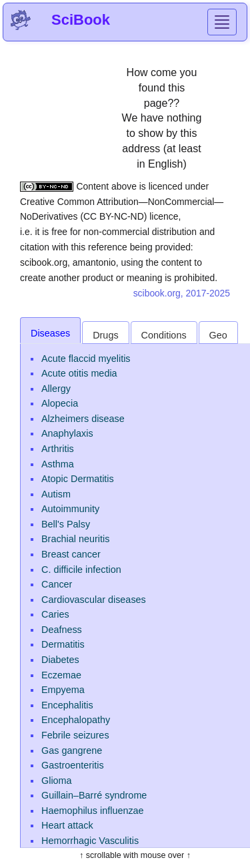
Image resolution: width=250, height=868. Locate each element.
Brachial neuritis (75, 539)
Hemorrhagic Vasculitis (90, 841)
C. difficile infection (81, 570)
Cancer (57, 584)
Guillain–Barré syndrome (94, 795)
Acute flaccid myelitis (86, 359)
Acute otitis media (79, 373)
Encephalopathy (76, 720)
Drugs (105, 335)
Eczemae (61, 675)
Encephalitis (67, 705)
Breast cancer (71, 554)
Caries (55, 614)
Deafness (62, 630)
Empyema (63, 690)
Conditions (164, 335)
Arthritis (58, 449)
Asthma (58, 464)
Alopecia (60, 403)
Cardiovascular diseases (94, 600)
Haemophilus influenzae (93, 811)
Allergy (56, 389)
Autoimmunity (70, 509)
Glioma (57, 781)
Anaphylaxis (67, 433)
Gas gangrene (72, 750)
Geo (218, 335)
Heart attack (67, 825)
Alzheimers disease (83, 419)
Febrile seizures (75, 735)
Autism (56, 494)
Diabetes (60, 660)
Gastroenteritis (73, 765)
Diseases (50, 333)
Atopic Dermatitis (78, 479)
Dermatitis (63, 644)
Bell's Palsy (66, 524)
